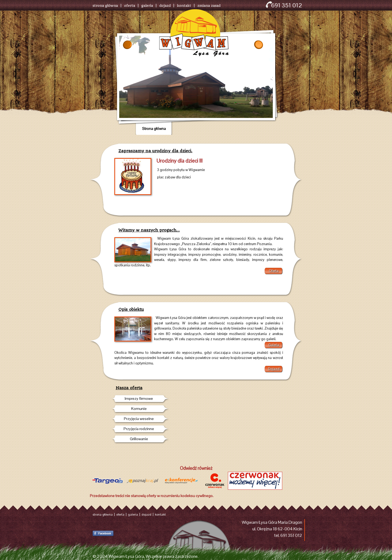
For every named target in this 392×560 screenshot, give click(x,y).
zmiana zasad (209, 6)
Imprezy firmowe (139, 398)
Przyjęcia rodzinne (139, 429)
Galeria (274, 345)
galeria (147, 6)
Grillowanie (139, 439)
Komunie (139, 409)
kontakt (184, 6)
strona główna (105, 6)
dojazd (165, 6)
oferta (130, 6)
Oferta (274, 271)
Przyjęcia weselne (139, 419)
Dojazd (274, 369)
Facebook (103, 533)
